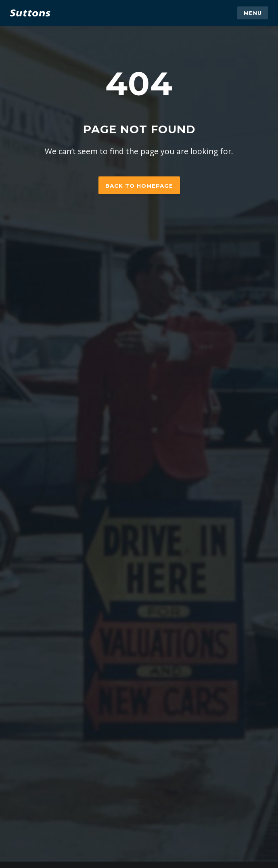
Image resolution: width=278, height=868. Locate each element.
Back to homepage (139, 186)
